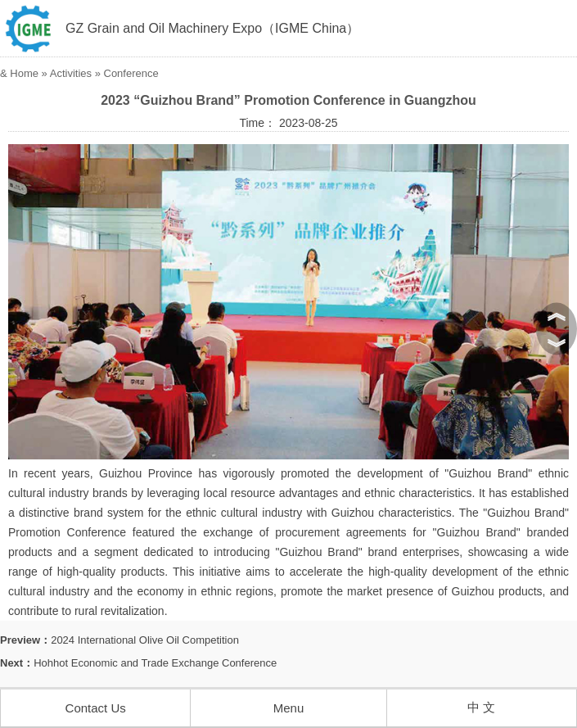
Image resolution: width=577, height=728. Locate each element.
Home (24, 73)
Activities (71, 73)
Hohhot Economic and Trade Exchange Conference (155, 663)
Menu (289, 708)
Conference (131, 73)
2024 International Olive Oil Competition (145, 640)
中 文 (481, 707)
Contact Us (96, 708)
